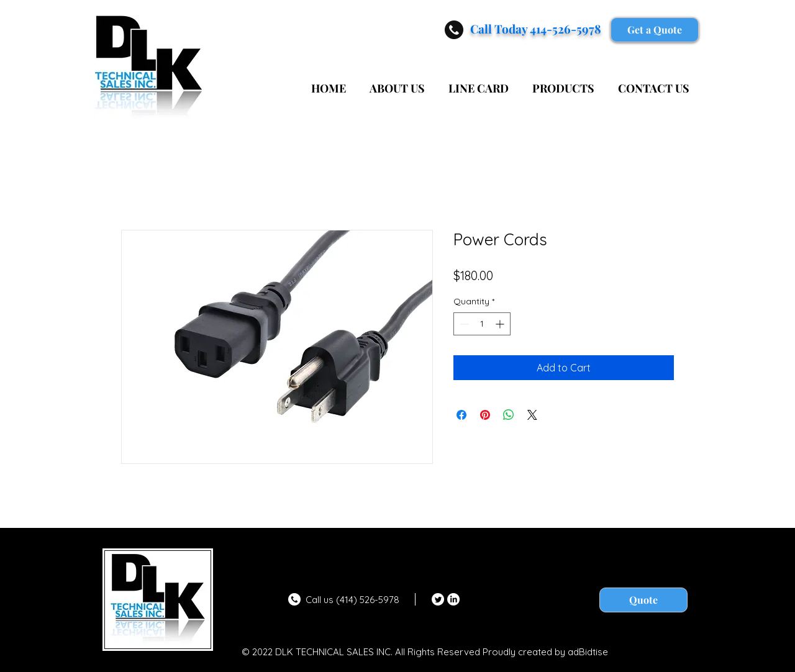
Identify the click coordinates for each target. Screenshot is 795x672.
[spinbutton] (482, 324)
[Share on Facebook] (461, 415)
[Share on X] (532, 415)
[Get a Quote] (655, 30)
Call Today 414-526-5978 (536, 29)
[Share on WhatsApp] (509, 415)
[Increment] (501, 324)
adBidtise (588, 652)
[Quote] (643, 600)
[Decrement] (463, 324)
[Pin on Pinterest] (485, 415)
